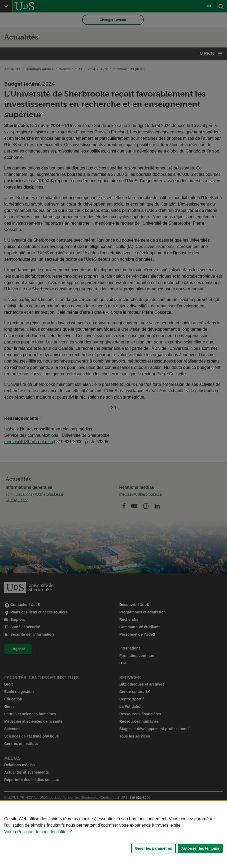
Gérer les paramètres (154, 848)
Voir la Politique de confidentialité (35, 832)
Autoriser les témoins (200, 848)
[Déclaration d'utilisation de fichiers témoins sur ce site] (113, 834)
